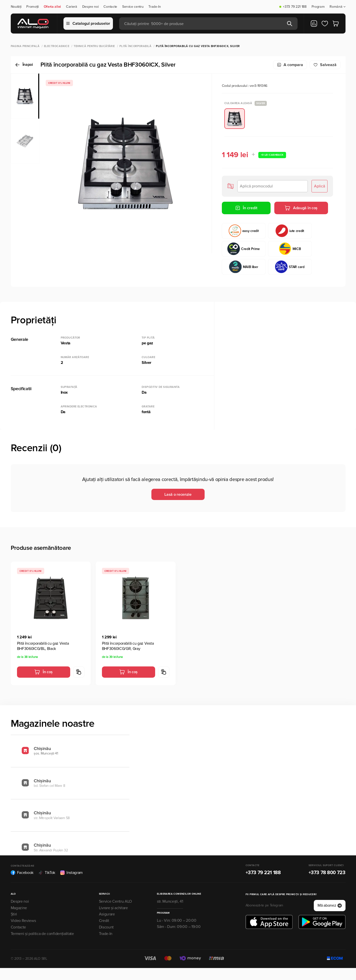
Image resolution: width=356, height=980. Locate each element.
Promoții (32, 7)
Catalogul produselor (88, 24)
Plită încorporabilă (135, 46)
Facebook (22, 873)
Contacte (110, 7)
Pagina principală (25, 46)
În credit (246, 208)
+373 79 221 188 (295, 7)
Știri (14, 914)
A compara (290, 65)
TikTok (47, 873)
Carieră (72, 7)
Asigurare (107, 914)
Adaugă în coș (301, 208)
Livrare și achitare (113, 908)
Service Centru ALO (115, 901)
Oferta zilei (52, 7)
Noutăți (16, 7)
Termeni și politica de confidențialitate (42, 934)
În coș (43, 672)
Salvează (325, 65)
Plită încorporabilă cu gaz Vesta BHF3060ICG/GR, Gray (128, 646)
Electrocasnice (57, 46)
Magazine (19, 908)
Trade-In (155, 7)
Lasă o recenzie (178, 495)
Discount (106, 927)
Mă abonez (330, 905)
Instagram (71, 873)
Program (318, 7)
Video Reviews (23, 921)
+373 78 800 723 (327, 873)
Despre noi (90, 7)
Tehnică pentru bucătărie (94, 46)
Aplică (320, 186)
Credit (104, 921)
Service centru (133, 7)
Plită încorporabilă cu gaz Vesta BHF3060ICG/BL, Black (43, 646)
